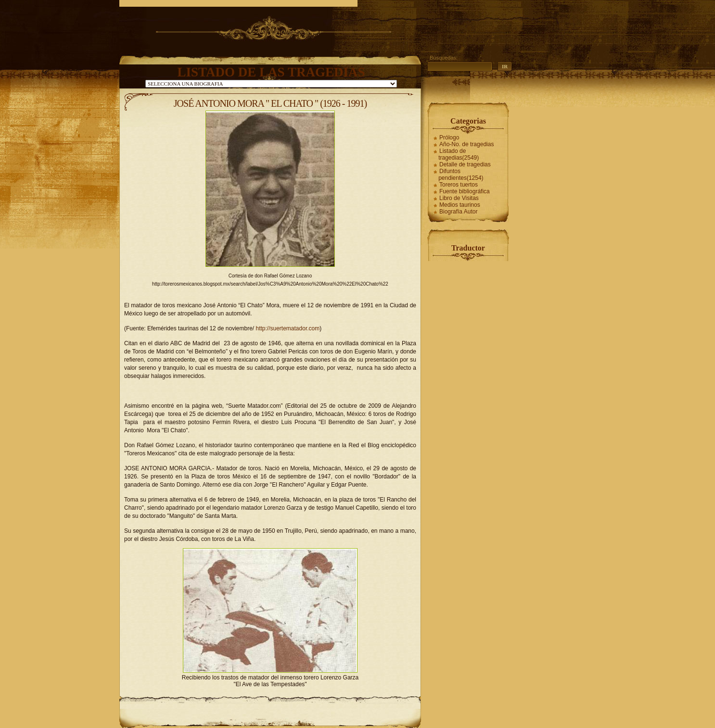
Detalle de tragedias (465, 164)
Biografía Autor (458, 212)
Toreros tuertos (459, 185)
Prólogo (449, 138)
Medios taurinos (460, 205)
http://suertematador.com (287, 328)
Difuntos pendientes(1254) (461, 175)
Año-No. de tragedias (466, 144)
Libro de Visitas (459, 198)
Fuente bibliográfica (465, 191)
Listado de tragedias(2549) (459, 154)
